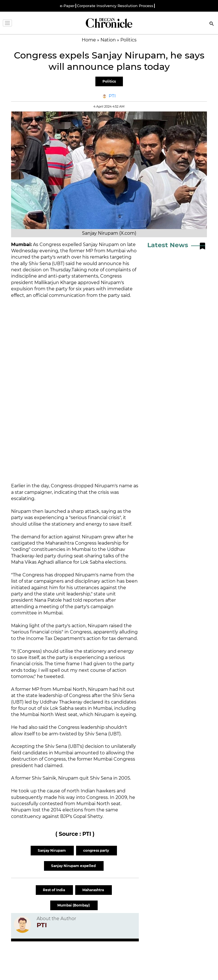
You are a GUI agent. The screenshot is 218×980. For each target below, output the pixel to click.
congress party (97, 850)
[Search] (212, 24)
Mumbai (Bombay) (74, 905)
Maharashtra (94, 890)
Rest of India (54, 890)
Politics (109, 81)
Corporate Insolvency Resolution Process (115, 6)
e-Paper (67, 6)
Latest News (168, 245)
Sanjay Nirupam (52, 850)
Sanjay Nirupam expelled (74, 866)
